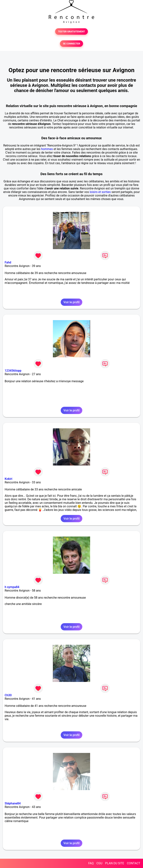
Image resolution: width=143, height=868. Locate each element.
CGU (99, 863)
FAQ (91, 863)
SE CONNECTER (71, 44)
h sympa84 (12, 587)
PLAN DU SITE (115, 863)
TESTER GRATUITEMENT (72, 32)
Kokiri (8, 479)
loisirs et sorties (100, 192)
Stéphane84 (13, 803)
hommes (47, 149)
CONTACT (134, 863)
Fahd (8, 262)
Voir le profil (71, 302)
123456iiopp (13, 371)
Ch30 (8, 695)
